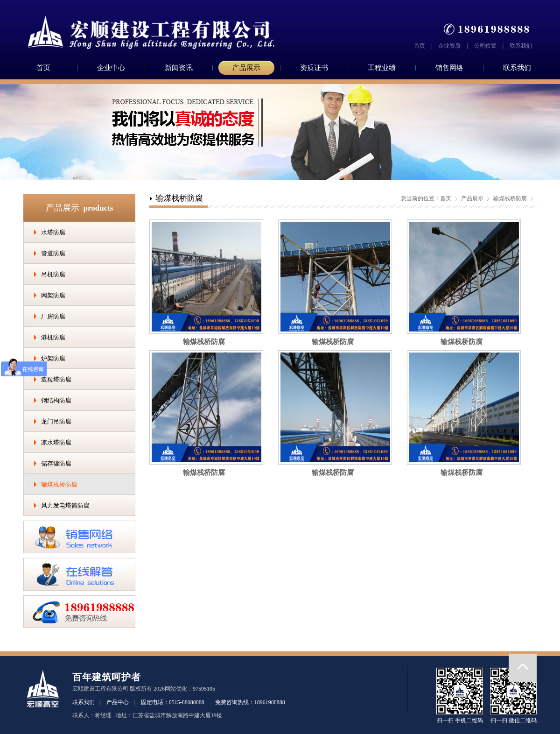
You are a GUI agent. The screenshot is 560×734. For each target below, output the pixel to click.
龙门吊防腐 (56, 421)
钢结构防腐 (56, 400)
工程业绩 (382, 68)
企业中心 (111, 68)
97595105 (204, 689)
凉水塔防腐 (56, 442)
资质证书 (314, 68)
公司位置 (485, 46)
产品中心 (118, 702)
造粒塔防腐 (56, 379)
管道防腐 (53, 253)
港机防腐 (53, 337)
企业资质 (449, 46)
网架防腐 (53, 295)
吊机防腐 (53, 274)
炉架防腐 (53, 358)
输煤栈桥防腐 (59, 484)
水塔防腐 (53, 232)
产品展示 (246, 68)
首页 (420, 46)
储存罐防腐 (56, 463)
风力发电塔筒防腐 (65, 505)
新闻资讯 (179, 68)
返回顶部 (523, 668)
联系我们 (521, 46)
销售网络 (449, 68)
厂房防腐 (53, 316)
